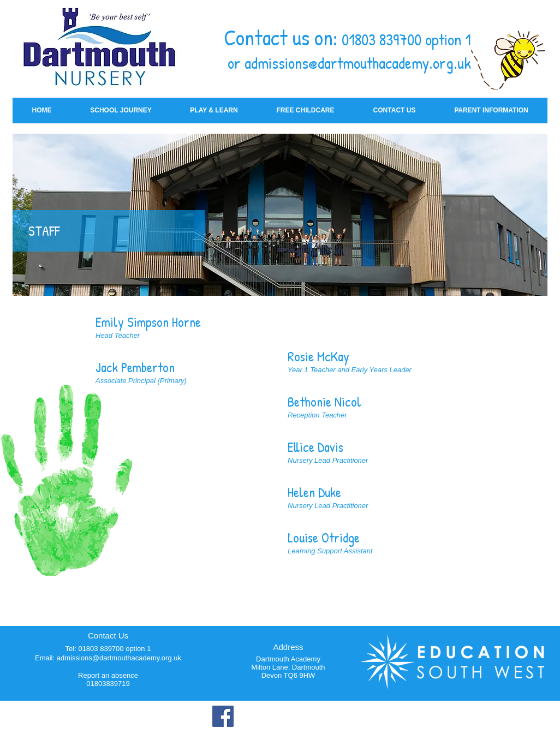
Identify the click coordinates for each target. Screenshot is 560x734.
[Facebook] (223, 716)
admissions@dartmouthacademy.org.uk (358, 63)
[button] (121, 111)
